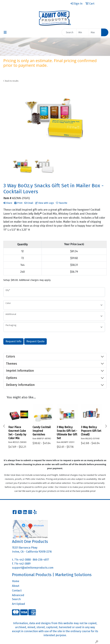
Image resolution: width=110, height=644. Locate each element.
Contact (17, 591)
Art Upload (19, 604)
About (16, 586)
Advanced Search (18, 597)
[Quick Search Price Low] (83, 32)
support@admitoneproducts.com (33, 568)
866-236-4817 (41, 560)
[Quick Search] (69, 32)
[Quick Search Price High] (95, 32)
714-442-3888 (23, 560)
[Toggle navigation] (5, 32)
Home (16, 581)
